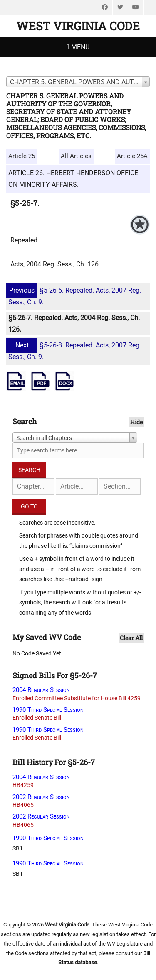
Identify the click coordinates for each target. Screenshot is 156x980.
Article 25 (22, 156)
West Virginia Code (78, 26)
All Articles (76, 156)
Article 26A (132, 156)
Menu (80, 47)
